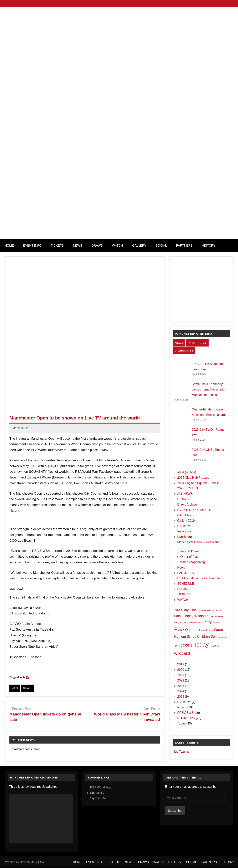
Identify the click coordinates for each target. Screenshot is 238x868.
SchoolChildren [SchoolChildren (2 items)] (198, 637)
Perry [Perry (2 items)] (208, 622)
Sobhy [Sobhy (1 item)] (224, 637)
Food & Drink (189, 551)
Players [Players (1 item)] (216, 622)
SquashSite (98, 799)
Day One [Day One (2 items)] (189, 610)
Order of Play (189, 557)
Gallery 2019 (186, 521)
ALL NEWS (185, 494)
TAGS (203, 343)
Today (181, 723)
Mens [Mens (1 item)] (200, 622)
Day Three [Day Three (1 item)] (202, 610)
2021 (181, 675)
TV (27, 677)
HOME (9, 246)
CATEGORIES (184, 350)
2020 (181, 670)
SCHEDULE (186, 584)
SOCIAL (161, 246)
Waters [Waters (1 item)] (216, 646)
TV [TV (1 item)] (211, 646)
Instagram (184, 531)
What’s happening (193, 562)
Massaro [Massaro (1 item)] (193, 622)
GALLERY (139, 246)
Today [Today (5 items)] (201, 645)
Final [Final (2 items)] (178, 616)
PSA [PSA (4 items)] (179, 629)
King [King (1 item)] (186, 622)
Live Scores (185, 537)
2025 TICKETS (187, 488)
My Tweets (181, 752)
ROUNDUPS (186, 718)
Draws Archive (187, 504)
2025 (181, 697)
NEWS (78, 246)
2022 (181, 680)
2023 (181, 686)
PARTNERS (184, 246)
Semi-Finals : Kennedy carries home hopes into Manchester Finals (208, 389)
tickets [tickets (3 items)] (187, 645)
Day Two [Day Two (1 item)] (211, 610)
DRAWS (97, 246)
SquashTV (97, 793)
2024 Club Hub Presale (193, 478)
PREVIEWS (185, 713)
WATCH (117, 246)
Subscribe (175, 811)
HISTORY (209, 246)
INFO (191, 343)
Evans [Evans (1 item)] (219, 610)
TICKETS (57, 246)
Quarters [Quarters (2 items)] (192, 630)
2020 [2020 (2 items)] (178, 610)
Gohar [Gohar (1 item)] (214, 616)
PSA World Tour (101, 788)
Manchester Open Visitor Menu (198, 542)
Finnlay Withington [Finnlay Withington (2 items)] (196, 616)
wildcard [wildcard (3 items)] (182, 653)
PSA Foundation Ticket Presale (198, 578)
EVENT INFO (32, 246)
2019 (15, 688)
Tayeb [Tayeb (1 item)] (177, 646)
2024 (181, 691)
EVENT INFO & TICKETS (195, 510)
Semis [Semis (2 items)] (215, 637)
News (181, 567)
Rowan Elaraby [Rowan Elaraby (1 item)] (206, 630)
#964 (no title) (187, 472)
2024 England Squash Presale (198, 483)
